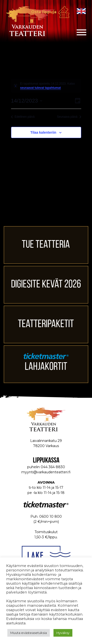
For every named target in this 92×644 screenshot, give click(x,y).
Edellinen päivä (23, 117)
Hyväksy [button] (63, 633)
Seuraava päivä (69, 117)
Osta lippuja (44, 12)
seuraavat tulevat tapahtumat (40, 88)
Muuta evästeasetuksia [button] (29, 633)
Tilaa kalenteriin (43, 132)
